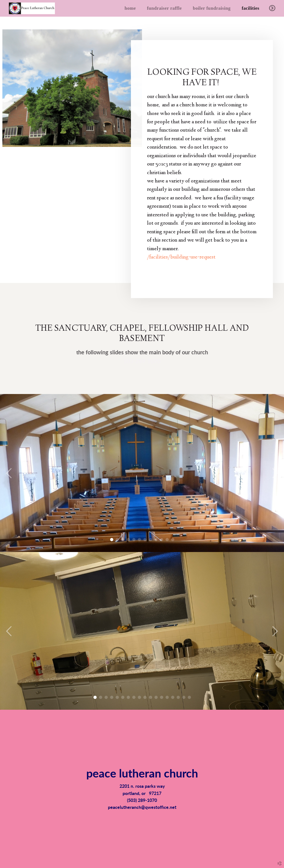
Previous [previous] (9, 473)
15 (173, 697)
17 (184, 697)
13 (162, 697)
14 (167, 697)
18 (189, 697)
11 (167, 540)
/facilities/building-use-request (181, 256)
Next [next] (275, 473)
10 (162, 540)
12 (173, 540)
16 (178, 697)
